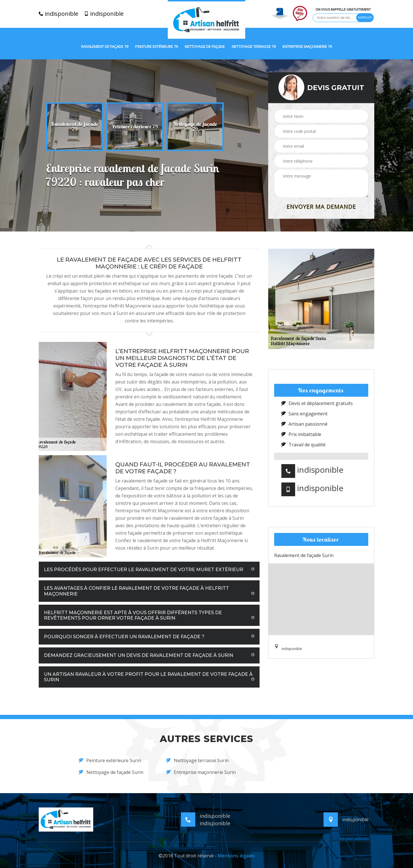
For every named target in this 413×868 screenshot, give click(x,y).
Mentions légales (236, 856)
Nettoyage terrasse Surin (197, 760)
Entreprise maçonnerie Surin (201, 772)
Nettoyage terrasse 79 (254, 47)
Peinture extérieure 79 (156, 47)
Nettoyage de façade (205, 47)
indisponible (59, 14)
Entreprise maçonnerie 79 (307, 47)
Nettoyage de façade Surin (111, 772)
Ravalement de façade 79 (105, 47)
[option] (75, 127)
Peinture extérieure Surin (110, 760)
